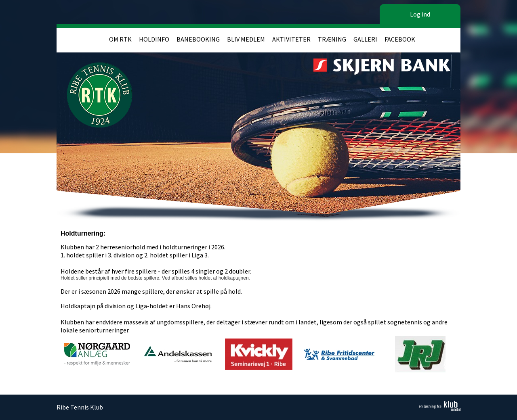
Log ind (420, 14)
